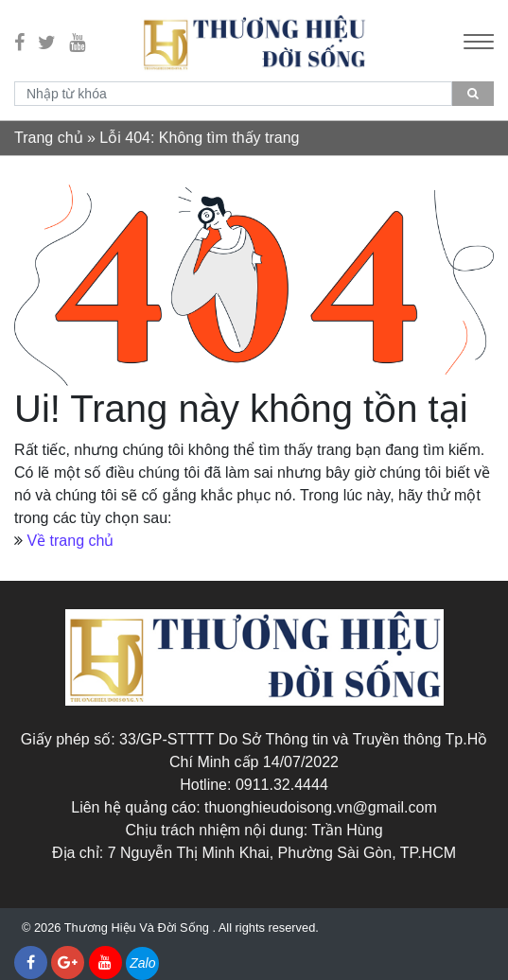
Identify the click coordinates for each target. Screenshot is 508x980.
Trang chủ (49, 138)
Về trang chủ (70, 541)
